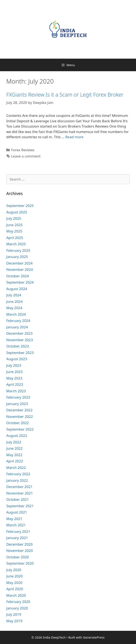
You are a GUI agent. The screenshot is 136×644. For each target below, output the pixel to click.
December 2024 (19, 263)
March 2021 (16, 525)
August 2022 (17, 436)
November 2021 (20, 493)
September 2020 (20, 563)
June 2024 (14, 301)
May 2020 (14, 583)
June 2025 (14, 225)
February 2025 (18, 250)
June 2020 (14, 576)
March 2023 (16, 391)
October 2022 (18, 423)
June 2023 (14, 372)
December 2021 (19, 487)
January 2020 (17, 608)
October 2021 (18, 499)
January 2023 (17, 404)
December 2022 (19, 410)
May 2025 (14, 231)
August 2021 (17, 512)
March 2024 (16, 314)
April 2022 (15, 461)
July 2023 (14, 365)
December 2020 (19, 544)
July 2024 (14, 295)
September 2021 (20, 506)
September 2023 (20, 353)
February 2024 (18, 321)
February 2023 (18, 397)
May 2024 (14, 308)
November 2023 (20, 340)
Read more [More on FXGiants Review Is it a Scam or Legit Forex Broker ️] (74, 137)
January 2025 (17, 257)
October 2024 (18, 276)
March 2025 (16, 244)
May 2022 (14, 455)
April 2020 (15, 589)
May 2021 (14, 519)
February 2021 (18, 531)
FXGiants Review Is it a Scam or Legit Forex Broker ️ (65, 94)
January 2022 (17, 480)
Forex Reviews (23, 150)
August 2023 (17, 359)
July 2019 (14, 614)
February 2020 (18, 602)
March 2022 (16, 468)
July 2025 (14, 218)
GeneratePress (94, 637)
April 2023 (15, 384)
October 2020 (18, 557)
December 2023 (19, 333)
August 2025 (17, 212)
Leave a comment (26, 156)
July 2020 (14, 570)
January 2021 (17, 538)
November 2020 (20, 550)
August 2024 (17, 289)
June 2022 (14, 448)
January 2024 (17, 327)
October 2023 (18, 346)
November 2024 (20, 269)
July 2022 (14, 442)
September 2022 (20, 429)
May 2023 (14, 378)
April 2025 (15, 238)
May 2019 (14, 621)
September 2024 (20, 282)
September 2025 (20, 206)
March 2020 (16, 595)
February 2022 (18, 474)
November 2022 (20, 416)
